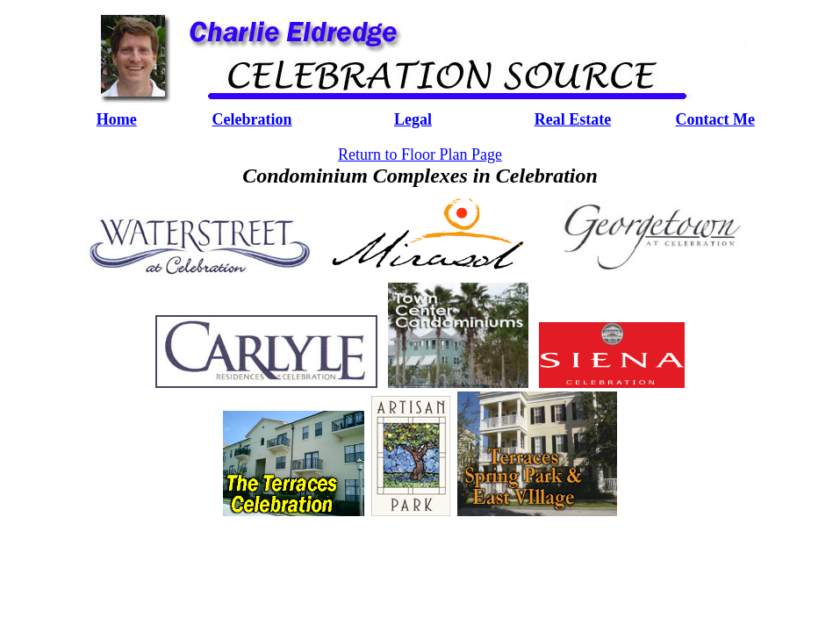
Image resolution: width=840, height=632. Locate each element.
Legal (413, 119)
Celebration (252, 119)
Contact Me (714, 119)
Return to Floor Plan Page (420, 154)
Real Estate (573, 119)
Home (117, 119)
